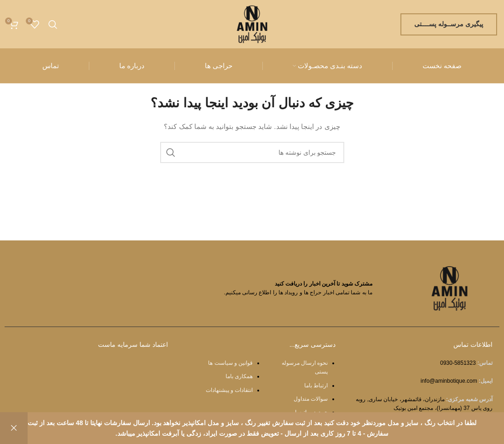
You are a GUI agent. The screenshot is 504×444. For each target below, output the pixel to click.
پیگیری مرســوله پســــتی (449, 24)
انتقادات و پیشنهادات (229, 390)
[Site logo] (252, 23)
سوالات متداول (311, 399)
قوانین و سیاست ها (230, 363)
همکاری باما (239, 376)
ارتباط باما (316, 386)
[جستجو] (53, 24)
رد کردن (14, 428)
